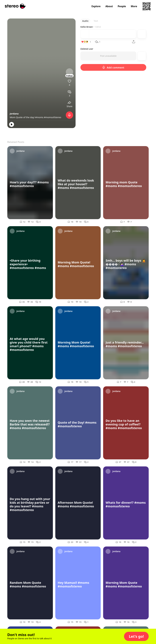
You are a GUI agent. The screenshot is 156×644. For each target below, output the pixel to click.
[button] (136, 636)
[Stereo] (15, 6)
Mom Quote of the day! (22, 117)
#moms (39, 117)
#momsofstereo (53, 117)
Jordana (14, 114)
